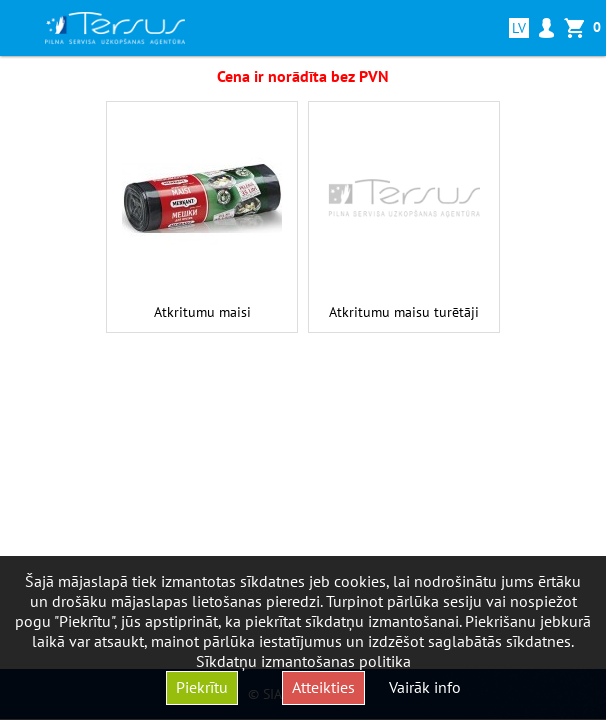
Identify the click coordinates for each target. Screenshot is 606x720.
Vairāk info (425, 687)
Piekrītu (202, 687)
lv (523, 28)
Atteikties (323, 687)
